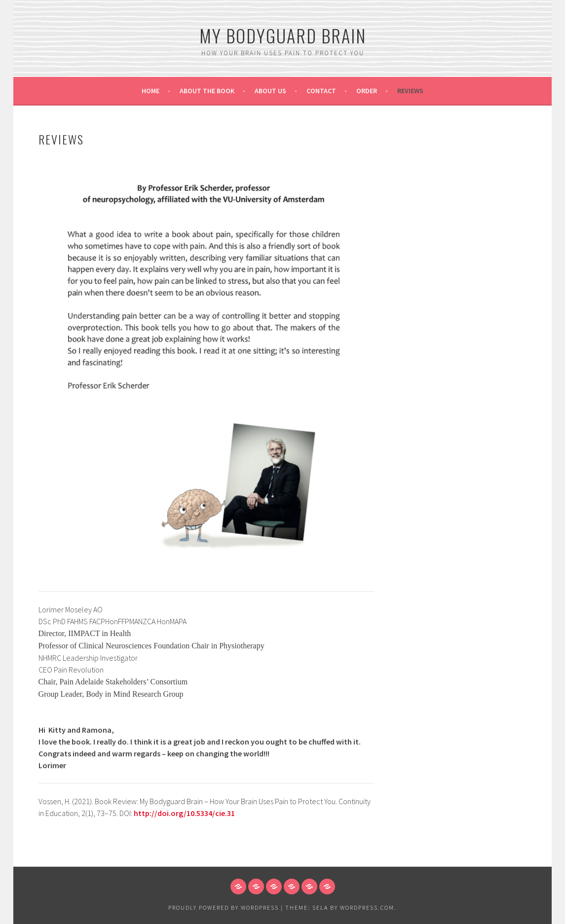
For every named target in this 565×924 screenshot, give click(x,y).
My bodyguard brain (283, 35)
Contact (321, 91)
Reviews (410, 91)
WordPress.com (367, 907)
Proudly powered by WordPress (224, 907)
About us (270, 91)
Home (151, 91)
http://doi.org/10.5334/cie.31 (184, 813)
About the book (207, 91)
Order (367, 91)
